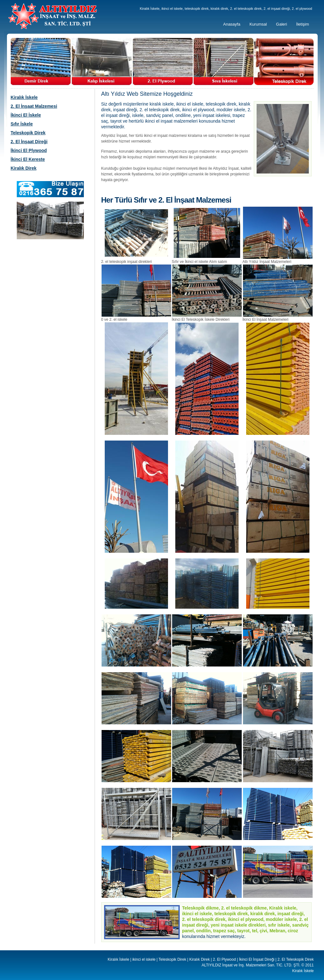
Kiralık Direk (24, 168)
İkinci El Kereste (28, 159)
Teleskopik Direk (28, 133)
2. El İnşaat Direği (29, 142)
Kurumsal (258, 24)
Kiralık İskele (24, 97)
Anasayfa (232, 24)
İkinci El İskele (26, 115)
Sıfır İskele (22, 124)
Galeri (281, 24)
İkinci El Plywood (29, 150)
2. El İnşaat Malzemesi (34, 106)
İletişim (302, 24)
